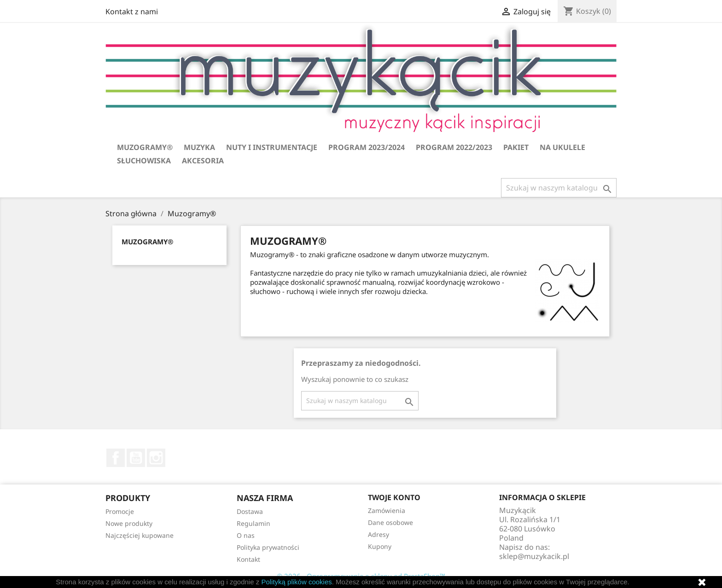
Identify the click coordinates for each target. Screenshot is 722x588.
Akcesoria (203, 161)
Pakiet (516, 147)
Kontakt (248, 559)
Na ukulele (562, 147)
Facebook (116, 458)
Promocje (120, 511)
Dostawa (250, 511)
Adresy (378, 534)
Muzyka (199, 147)
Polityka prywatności (268, 547)
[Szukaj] (559, 188)
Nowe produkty (129, 523)
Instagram (156, 458)
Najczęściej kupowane (140, 535)
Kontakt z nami (132, 12)
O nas (246, 535)
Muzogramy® (145, 147)
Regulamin (253, 523)
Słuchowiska (144, 161)
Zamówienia (387, 510)
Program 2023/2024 (367, 147)
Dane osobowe (390, 522)
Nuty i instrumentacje (272, 147)
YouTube (136, 458)
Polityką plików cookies (296, 582)
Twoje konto (394, 497)
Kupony (380, 546)
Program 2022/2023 (454, 147)
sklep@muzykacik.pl (534, 556)
